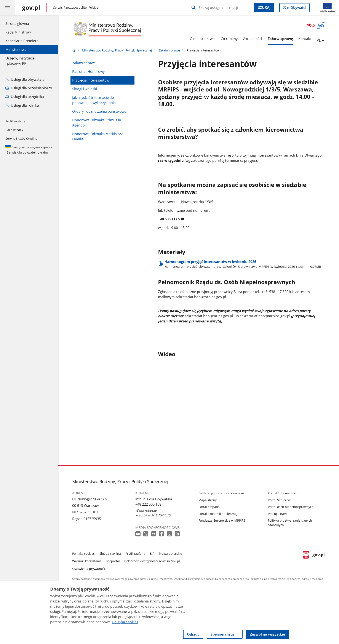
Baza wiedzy (14, 130)
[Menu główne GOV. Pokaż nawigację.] (8, 8)
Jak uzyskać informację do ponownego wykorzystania (94, 100)
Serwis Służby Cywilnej (22, 139)
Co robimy (229, 39)
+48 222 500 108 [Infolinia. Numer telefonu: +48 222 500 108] (148, 504)
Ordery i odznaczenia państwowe (99, 111)
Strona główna (22, 23)
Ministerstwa (16, 50)
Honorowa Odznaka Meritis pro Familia (98, 136)
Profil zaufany (15, 121)
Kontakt (305, 39)
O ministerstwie (203, 39)
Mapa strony (208, 500)
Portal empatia (209, 507)
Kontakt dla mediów (282, 493)
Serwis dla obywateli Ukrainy (29, 150)
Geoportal (113, 561)
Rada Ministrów (18, 32)
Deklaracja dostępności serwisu (221, 493)
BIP (152, 553)
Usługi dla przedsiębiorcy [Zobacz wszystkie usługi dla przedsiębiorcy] (29, 88)
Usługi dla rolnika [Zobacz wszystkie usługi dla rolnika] (22, 105)
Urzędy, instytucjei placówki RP (20, 61)
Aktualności (253, 39)
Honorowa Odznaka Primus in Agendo (97, 123)
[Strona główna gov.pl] (31, 8)
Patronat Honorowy (88, 72)
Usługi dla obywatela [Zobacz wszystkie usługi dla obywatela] (25, 79)
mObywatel (296, 8)
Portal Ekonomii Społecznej (218, 514)
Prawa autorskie (170, 553)
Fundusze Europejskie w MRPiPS (222, 520)
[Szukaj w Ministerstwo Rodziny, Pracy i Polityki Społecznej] (221, 8)
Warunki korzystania (87, 561)
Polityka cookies (83, 553)
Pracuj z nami (278, 514)
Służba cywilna (110, 553)
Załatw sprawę (280, 39)
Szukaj (264, 8)
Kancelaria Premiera (22, 41)
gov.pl (314, 560)
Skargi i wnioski (85, 89)
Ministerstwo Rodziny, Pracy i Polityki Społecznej (117, 50)
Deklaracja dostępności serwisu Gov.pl (152, 561)
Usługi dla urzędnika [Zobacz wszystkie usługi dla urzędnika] (25, 97)
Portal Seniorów (279, 500)
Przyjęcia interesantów (91, 80)
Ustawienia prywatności (89, 569)
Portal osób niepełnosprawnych (291, 507)
